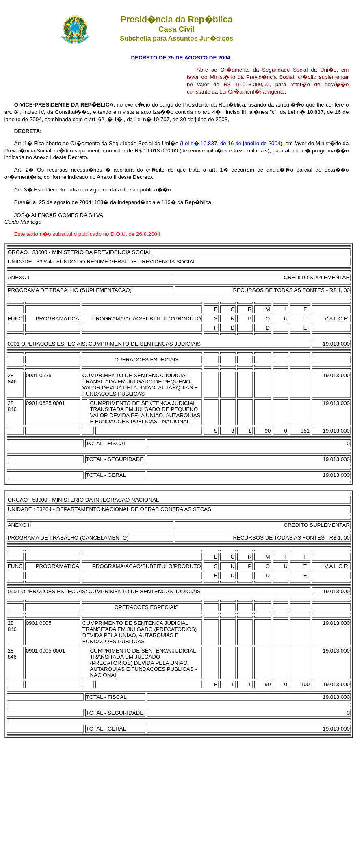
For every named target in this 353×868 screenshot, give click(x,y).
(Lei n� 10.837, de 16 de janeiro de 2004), (233, 143)
